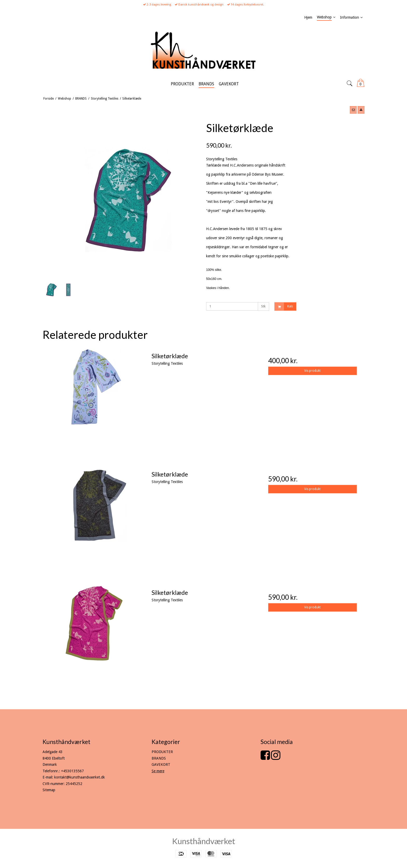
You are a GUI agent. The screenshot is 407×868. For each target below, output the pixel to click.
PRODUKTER (162, 752)
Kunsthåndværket (204, 841)
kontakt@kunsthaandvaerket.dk (80, 777)
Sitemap (49, 790)
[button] (353, 110)
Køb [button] (284, 306)
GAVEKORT (161, 764)
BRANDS (159, 758)
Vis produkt (312, 371)
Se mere (158, 771)
